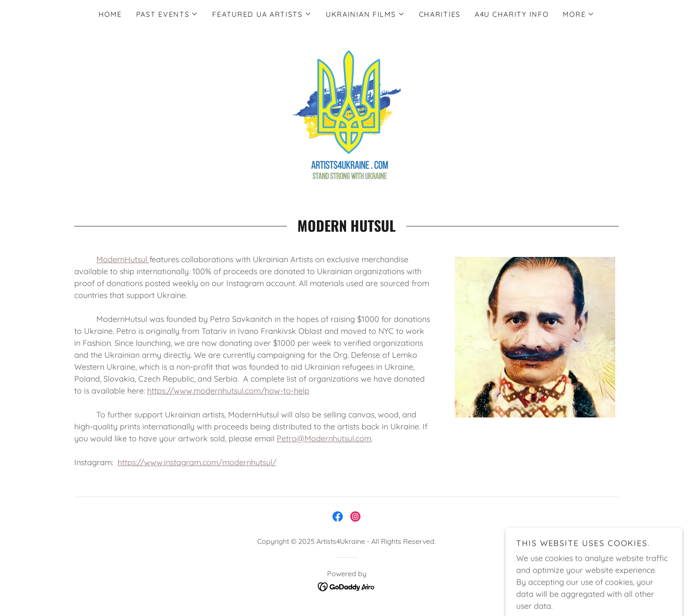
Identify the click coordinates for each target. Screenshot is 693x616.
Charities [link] (440, 14)
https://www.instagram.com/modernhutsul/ (197, 462)
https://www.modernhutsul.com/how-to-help (228, 391)
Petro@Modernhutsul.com (324, 438)
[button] (167, 14)
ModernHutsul (123, 259)
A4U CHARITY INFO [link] (512, 14)
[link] (346, 113)
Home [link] (110, 14)
